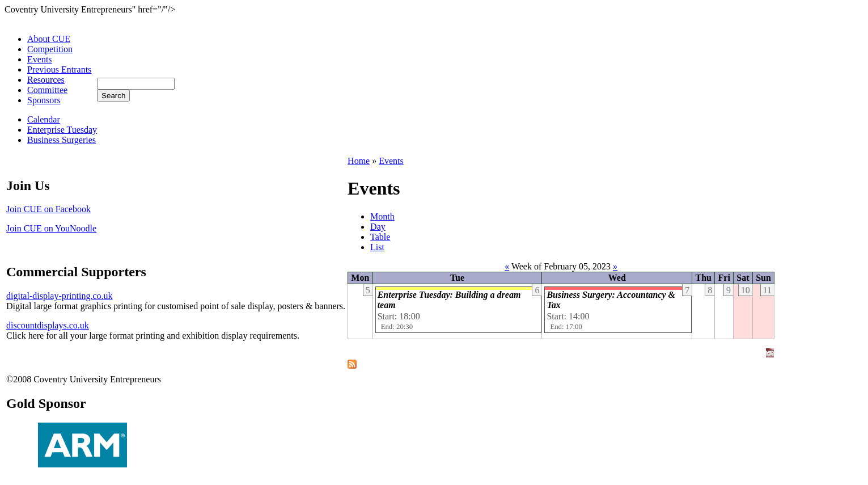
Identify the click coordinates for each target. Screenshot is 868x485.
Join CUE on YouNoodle (51, 228)
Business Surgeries (62, 140)
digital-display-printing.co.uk (60, 296)
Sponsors (44, 100)
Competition (50, 49)
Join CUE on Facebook (48, 209)
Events (40, 59)
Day (378, 227)
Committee (47, 90)
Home (359, 161)
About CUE (49, 39)
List (377, 247)
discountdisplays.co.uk (48, 325)
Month (382, 216)
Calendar (44, 119)
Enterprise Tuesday (62, 130)
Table (380, 237)
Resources (46, 80)
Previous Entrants (59, 69)
